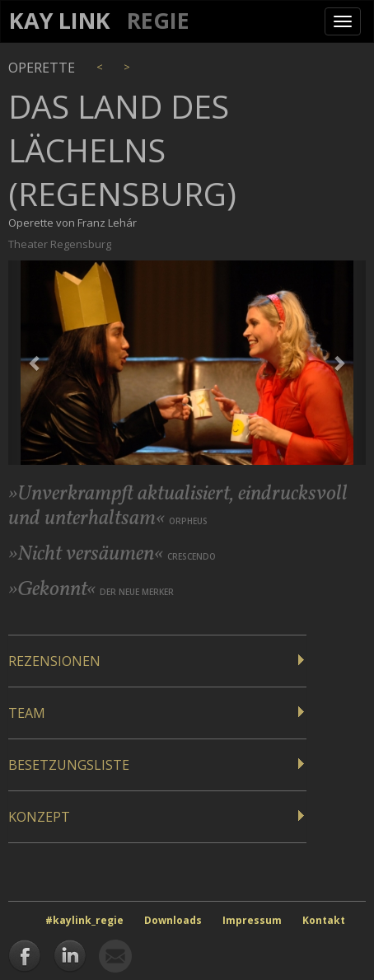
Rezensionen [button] (54, 661)
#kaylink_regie (84, 920)
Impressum (252, 920)
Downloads (173, 920)
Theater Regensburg (60, 244)
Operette (42, 68)
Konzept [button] (39, 817)
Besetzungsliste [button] (69, 765)
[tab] (157, 661)
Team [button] (27, 713)
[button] (35, 363)
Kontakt (324, 920)
